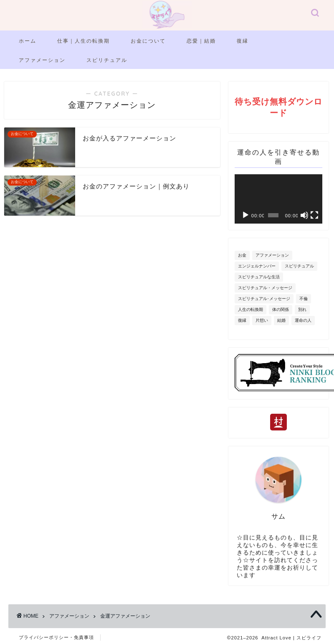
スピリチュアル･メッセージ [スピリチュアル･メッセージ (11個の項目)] (264, 299)
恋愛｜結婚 (201, 41)
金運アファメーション (125, 616)
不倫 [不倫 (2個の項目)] (304, 299)
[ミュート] (304, 215)
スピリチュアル (107, 60)
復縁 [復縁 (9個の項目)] (242, 320)
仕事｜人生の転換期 (83, 41)
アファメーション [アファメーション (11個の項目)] (272, 255)
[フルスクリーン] (314, 215)
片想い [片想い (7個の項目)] (262, 320)
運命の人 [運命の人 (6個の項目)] (303, 320)
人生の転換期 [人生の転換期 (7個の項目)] (250, 309)
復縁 (243, 41)
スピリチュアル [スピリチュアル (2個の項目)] (299, 266)
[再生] (245, 215)
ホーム (28, 41)
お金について (148, 41)
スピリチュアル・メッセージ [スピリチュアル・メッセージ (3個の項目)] (265, 288)
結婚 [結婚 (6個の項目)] (281, 320)
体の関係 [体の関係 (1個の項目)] (281, 309)
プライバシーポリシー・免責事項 (56, 637)
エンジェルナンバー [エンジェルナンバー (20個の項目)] (257, 266)
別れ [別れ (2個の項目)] (302, 309)
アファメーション (42, 60)
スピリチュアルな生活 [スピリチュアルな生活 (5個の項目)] (259, 277)
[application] (278, 199)
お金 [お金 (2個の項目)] (242, 255)
